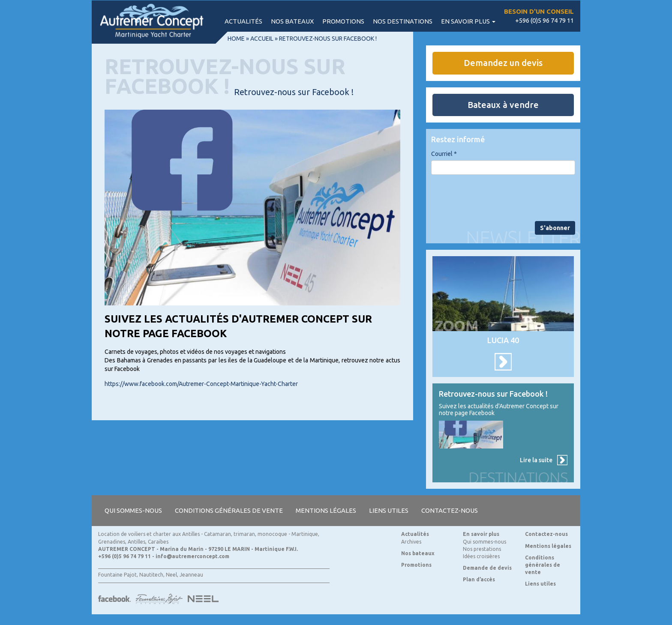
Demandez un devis (503, 63)
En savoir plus (468, 21)
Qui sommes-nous (133, 510)
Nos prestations (482, 549)
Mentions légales (326, 510)
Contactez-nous (450, 510)
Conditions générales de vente (229, 510)
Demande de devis (487, 568)
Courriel (444, 154)
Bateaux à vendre (503, 105)
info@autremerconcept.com (192, 556)
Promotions (343, 21)
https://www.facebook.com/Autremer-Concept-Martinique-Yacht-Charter (201, 384)
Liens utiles (389, 510)
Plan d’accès (479, 579)
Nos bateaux (292, 21)
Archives (411, 542)
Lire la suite (536, 460)
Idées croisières (481, 556)
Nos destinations (403, 21)
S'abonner (555, 228)
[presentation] (496, 198)
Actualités (243, 21)
